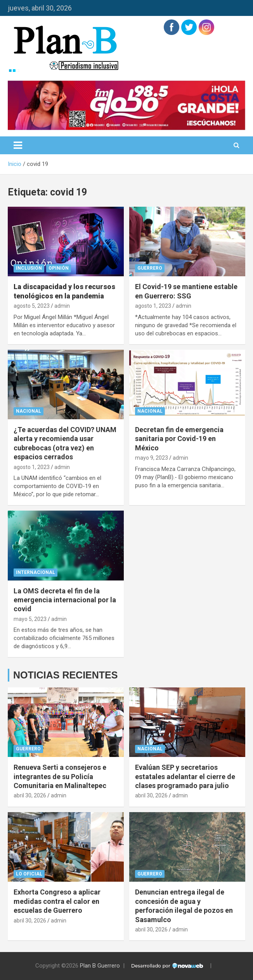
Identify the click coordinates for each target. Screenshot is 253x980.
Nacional (29, 411)
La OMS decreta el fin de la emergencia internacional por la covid (65, 600)
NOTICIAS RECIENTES (65, 675)
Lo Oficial (29, 874)
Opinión (59, 268)
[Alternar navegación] (18, 145)
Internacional (36, 572)
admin (62, 306)
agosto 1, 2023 (153, 306)
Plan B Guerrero (100, 966)
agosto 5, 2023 (32, 306)
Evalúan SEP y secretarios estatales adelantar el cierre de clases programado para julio (185, 776)
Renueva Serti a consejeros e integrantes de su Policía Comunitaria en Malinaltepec (60, 776)
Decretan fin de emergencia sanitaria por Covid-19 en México (179, 439)
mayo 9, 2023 (152, 458)
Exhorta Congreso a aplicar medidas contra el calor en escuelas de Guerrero (57, 901)
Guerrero (150, 268)
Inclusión (29, 268)
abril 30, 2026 (30, 795)
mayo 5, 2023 (30, 619)
